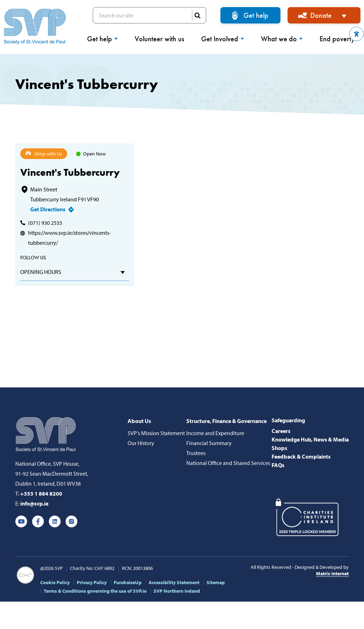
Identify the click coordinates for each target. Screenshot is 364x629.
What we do (282, 39)
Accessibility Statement (174, 582)
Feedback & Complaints (301, 456)
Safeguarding (288, 420)
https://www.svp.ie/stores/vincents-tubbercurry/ (69, 238)
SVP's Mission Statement (156, 433)
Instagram (71, 522)
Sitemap (216, 582)
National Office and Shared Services (228, 463)
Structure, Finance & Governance (226, 421)
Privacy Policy (92, 582)
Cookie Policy (55, 582)
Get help (256, 15)
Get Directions (48, 209)
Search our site (149, 15)
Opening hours (41, 272)
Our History (141, 443)
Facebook (38, 522)
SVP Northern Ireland (177, 591)
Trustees (196, 453)
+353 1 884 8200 (41, 493)
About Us (139, 421)
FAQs (278, 465)
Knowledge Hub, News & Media (310, 439)
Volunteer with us (159, 39)
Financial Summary (209, 443)
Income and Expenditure (215, 433)
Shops (279, 448)
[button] (357, 34)
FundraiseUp (128, 582)
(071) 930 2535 (45, 223)
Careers (281, 431)
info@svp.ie (34, 503)
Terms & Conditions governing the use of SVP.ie (95, 591)
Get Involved (223, 39)
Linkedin (55, 522)
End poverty (340, 39)
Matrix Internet (332, 573)
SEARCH (197, 15)
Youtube (21, 522)
